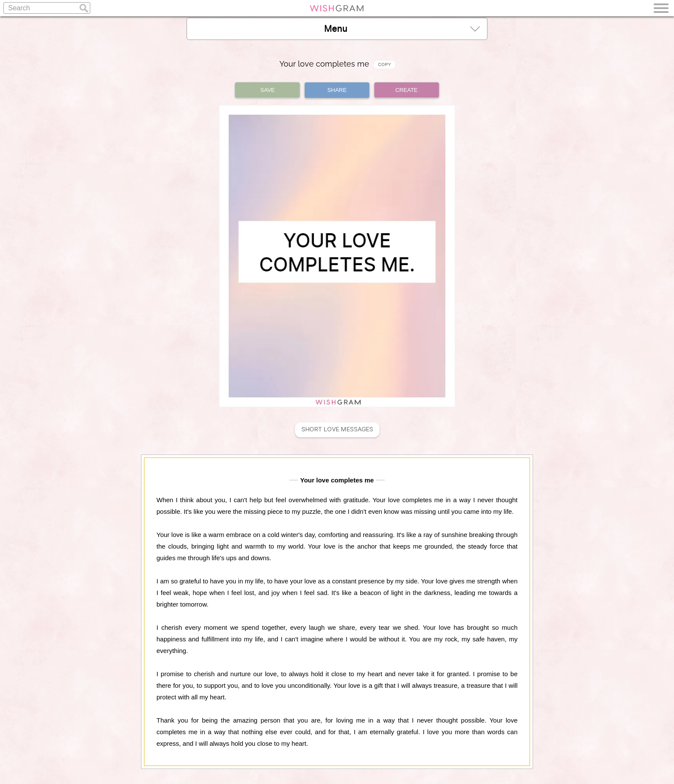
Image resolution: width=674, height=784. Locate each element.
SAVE (268, 90)
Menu (402, 29)
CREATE (407, 90)
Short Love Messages (337, 429)
